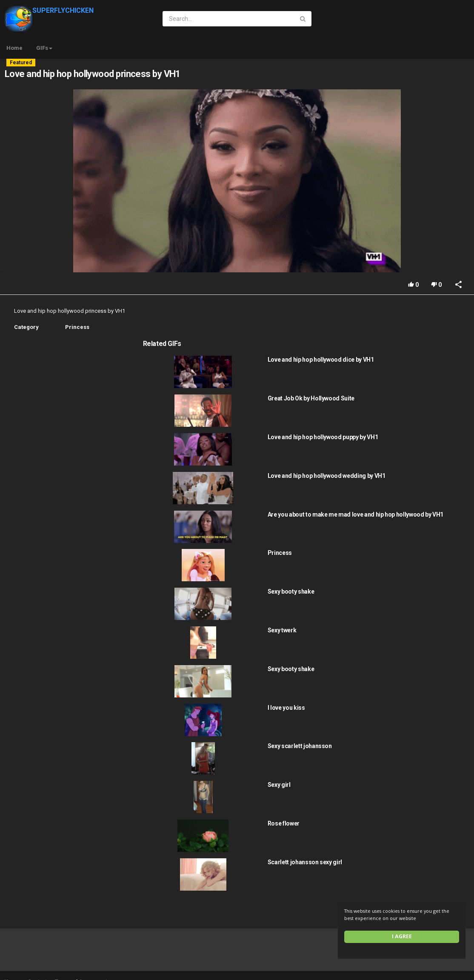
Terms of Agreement (81, 949)
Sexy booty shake (399, 559)
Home (14, 48)
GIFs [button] (44, 48)
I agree (402, 936)
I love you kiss (395, 675)
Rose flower (392, 791)
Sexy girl (388, 752)
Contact (37, 949)
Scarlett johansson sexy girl (413, 829)
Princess (77, 327)
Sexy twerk (391, 597)
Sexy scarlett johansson (408, 713)
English (449, 972)
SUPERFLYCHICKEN (49, 10)
